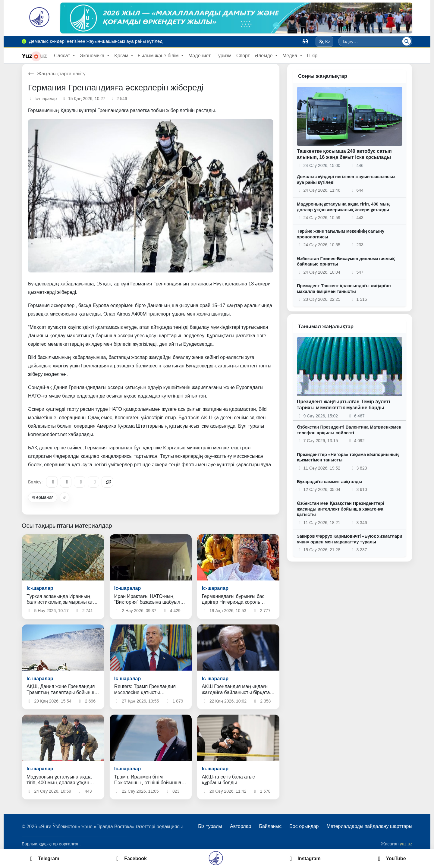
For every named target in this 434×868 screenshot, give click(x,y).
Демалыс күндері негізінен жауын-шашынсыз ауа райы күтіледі (346, 179)
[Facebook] (66, 482)
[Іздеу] (407, 41)
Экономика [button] (93, 56)
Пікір (312, 56)
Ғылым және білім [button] (159, 56)
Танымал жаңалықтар (326, 327)
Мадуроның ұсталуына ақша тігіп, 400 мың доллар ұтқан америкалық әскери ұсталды (343, 207)
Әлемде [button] (264, 56)
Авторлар (241, 826)
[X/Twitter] (80, 482)
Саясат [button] (63, 56)
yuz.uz (406, 844)
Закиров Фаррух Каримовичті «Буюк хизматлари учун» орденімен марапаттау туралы (350, 539)
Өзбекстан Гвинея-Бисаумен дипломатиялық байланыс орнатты (346, 261)
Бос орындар (304, 826)
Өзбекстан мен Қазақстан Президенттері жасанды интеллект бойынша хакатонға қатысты (341, 509)
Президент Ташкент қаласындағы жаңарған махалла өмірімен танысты (344, 289)
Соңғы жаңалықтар (323, 76)
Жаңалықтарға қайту (57, 74)
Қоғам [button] (122, 56)
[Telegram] (52, 482)
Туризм (223, 56)
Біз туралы (210, 826)
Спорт (243, 56)
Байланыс (270, 826)
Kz (325, 42)
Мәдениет (200, 56)
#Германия (43, 497)
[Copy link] (107, 482)
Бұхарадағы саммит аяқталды (330, 482)
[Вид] (305, 41)
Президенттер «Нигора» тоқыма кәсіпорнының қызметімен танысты (348, 457)
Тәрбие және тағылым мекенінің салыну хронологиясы (341, 234)
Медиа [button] (291, 56)
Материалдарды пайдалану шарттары (369, 826)
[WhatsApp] (93, 482)
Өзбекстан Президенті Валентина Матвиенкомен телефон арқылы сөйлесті (349, 430)
